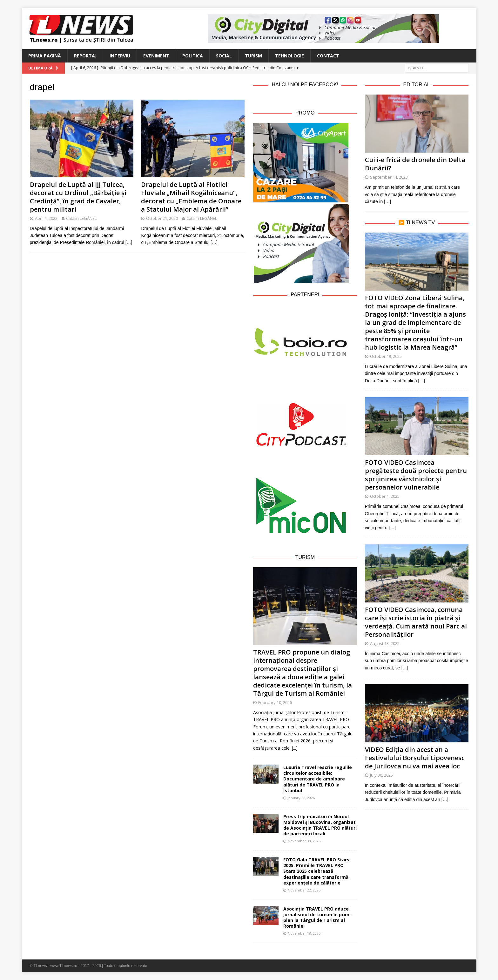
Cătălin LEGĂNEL (81, 218)
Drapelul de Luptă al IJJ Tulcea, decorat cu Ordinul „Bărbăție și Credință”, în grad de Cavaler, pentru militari (78, 197)
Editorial (416, 85)
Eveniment (156, 56)
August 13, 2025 (385, 643)
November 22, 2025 (304, 890)
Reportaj (85, 56)
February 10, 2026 (275, 702)
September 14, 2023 (389, 177)
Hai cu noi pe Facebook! (305, 85)
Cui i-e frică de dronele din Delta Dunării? (415, 164)
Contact (328, 56)
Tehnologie (289, 56)
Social (224, 56)
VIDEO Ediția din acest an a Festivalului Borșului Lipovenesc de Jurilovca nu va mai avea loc (415, 758)
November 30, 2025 (304, 841)
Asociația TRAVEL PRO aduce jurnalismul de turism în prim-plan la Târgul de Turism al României (317, 918)
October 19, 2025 (386, 356)
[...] (295, 748)
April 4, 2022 (46, 218)
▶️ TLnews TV (417, 223)
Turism (253, 56)
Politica (193, 56)
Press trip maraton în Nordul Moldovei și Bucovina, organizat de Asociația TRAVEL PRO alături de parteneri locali (320, 825)
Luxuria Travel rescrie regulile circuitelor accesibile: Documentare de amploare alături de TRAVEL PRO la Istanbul (318, 779)
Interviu (120, 56)
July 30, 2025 (381, 775)
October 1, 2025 (385, 496)
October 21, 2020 (162, 218)
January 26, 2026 (301, 798)
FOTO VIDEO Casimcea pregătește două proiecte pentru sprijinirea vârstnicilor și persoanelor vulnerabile (416, 475)
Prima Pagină (45, 56)
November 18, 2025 (304, 933)
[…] (129, 242)
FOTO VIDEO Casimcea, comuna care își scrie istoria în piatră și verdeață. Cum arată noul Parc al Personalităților (416, 622)
